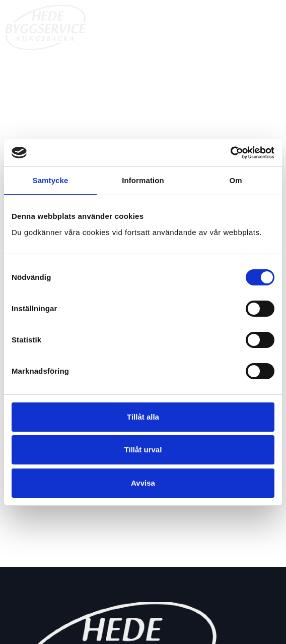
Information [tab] (143, 180)
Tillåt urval (143, 450)
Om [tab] (235, 180)
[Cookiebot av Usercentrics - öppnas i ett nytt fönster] (230, 153)
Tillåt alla (143, 417)
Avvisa (143, 483)
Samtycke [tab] (51, 180)
